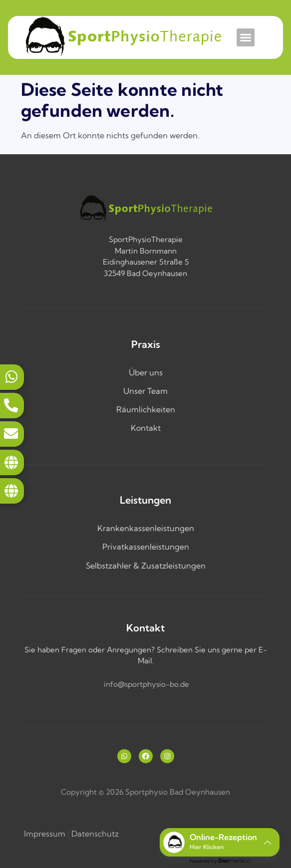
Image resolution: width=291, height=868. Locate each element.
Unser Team (145, 391)
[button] (246, 37)
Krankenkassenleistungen (146, 528)
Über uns (146, 372)
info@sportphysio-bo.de (146, 684)
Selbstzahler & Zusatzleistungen (146, 566)
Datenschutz (95, 834)
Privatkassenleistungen (146, 547)
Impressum (45, 834)
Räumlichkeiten (146, 409)
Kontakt (146, 428)
